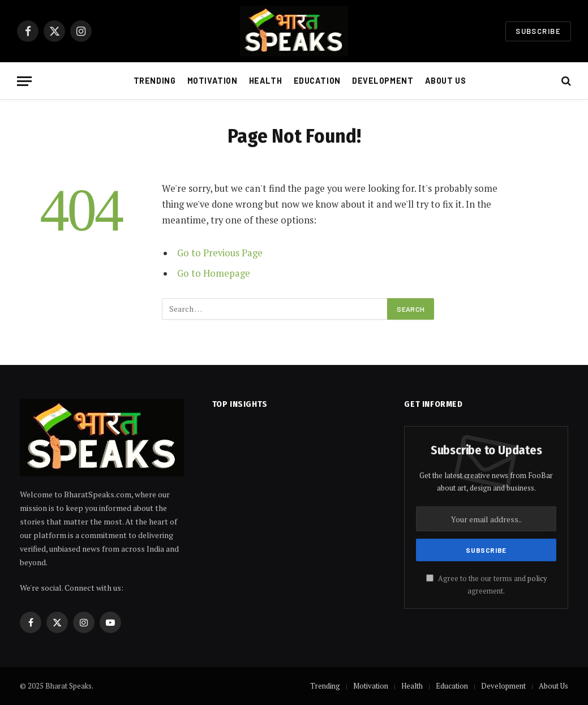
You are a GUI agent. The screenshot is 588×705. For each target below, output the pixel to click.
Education (317, 81)
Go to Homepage (214, 273)
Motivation (213, 81)
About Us (446, 81)
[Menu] (24, 81)
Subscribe (538, 31)
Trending (155, 81)
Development (383, 81)
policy (537, 579)
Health (265, 81)
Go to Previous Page (220, 253)
